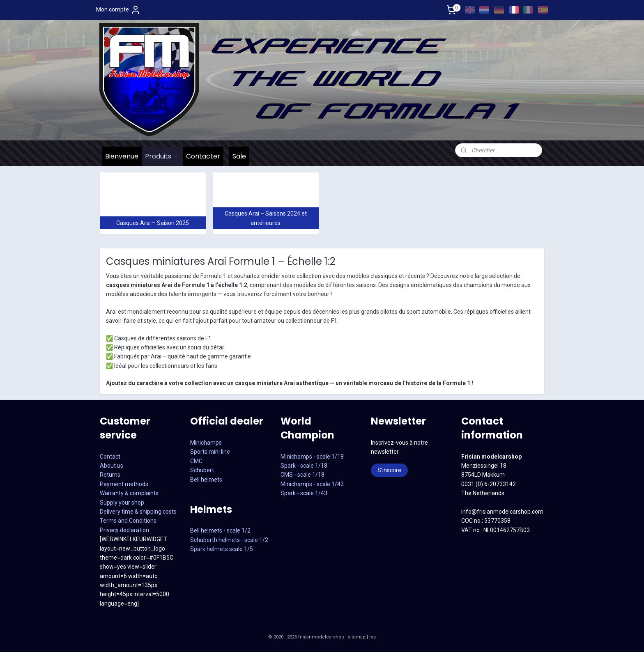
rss (373, 637)
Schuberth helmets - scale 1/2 (229, 540)
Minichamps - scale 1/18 (312, 457)
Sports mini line (210, 452)
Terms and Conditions (128, 521)
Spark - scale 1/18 (304, 466)
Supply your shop (122, 503)
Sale (239, 156)
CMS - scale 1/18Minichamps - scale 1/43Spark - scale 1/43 (312, 484)
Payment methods (124, 484)
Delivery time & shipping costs (138, 512)
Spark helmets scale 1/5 (222, 549)
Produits (162, 156)
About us (112, 466)
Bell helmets (206, 480)
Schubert (202, 470)
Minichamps (206, 443)
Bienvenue (122, 156)
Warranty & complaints (129, 493)
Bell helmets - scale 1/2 (220, 530)
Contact (110, 457)
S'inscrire (389, 470)
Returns (110, 475)
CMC (196, 461)
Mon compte (118, 10)
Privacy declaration (124, 530)
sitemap (357, 637)
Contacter (203, 156)
